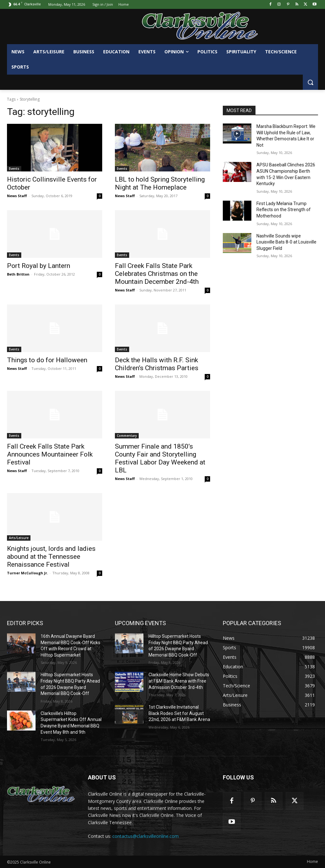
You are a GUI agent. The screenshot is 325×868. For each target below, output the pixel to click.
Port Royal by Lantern (39, 266)
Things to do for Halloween (47, 360)
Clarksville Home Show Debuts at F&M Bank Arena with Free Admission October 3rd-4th (179, 681)
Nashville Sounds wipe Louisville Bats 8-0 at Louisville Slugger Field (286, 242)
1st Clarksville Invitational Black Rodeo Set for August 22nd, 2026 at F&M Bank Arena (179, 713)
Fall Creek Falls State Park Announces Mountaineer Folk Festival (50, 454)
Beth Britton (18, 274)
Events (14, 169)
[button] (310, 82)
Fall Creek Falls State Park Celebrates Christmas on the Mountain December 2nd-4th (157, 274)
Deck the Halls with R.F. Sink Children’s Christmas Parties (157, 364)
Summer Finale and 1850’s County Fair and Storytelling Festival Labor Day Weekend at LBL (160, 458)
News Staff (17, 196)
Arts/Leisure (19, 538)
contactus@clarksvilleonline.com (146, 836)
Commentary (127, 436)
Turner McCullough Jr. (27, 573)
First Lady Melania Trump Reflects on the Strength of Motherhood (284, 210)
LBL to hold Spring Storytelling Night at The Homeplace (160, 183)
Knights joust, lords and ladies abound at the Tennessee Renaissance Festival (51, 557)
